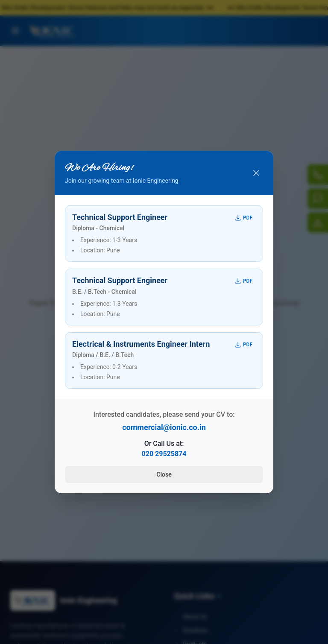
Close (164, 474)
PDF (243, 218)
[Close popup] (256, 173)
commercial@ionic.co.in (164, 427)
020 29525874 (164, 454)
